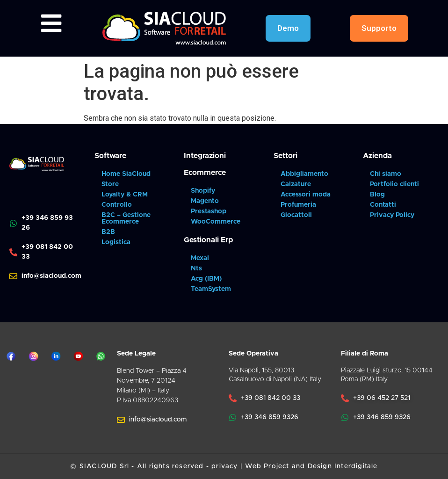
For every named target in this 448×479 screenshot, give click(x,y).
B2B (108, 232)
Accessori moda (306, 195)
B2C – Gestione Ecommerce (126, 218)
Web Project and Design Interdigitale (311, 466)
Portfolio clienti (394, 184)
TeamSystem (211, 289)
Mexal (200, 258)
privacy (224, 466)
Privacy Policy (392, 215)
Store (110, 184)
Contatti (383, 205)
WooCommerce (216, 222)
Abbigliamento (304, 174)
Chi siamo (386, 174)
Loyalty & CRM (125, 195)
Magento (205, 201)
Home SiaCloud (126, 174)
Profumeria (298, 205)
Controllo (117, 205)
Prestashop (209, 211)
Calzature (296, 184)
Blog (377, 195)
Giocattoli (296, 215)
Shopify (203, 191)
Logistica (116, 242)
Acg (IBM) (206, 279)
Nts (196, 269)
